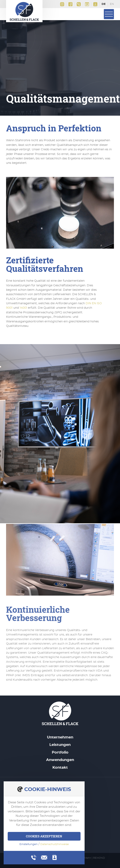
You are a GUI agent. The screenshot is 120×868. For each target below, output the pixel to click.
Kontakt (60, 768)
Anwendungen (60, 760)
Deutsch (104, 4)
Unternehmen (60, 737)
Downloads (95, 4)
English (112, 4)
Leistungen (60, 745)
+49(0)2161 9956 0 (79, 4)
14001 (23, 308)
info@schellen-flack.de (87, 4)
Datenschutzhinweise (55, 844)
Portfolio (60, 753)
